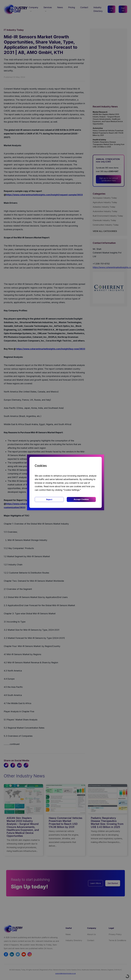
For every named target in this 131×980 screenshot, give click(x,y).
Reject (49, 499)
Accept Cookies (81, 499)
